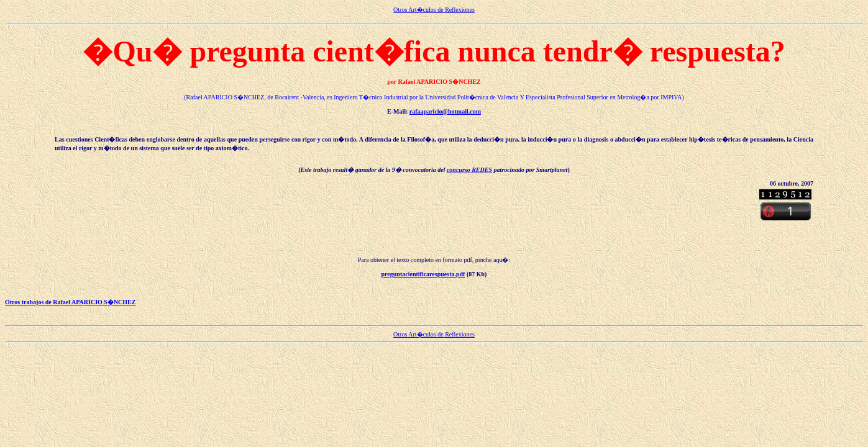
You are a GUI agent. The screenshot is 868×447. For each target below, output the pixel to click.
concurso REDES (469, 170)
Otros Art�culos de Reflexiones (434, 10)
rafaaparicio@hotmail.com (445, 111)
